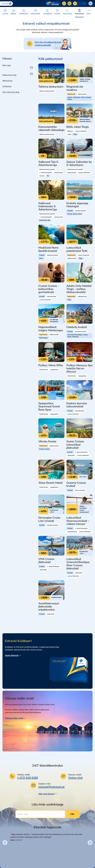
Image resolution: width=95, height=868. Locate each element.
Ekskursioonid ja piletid (47, 169)
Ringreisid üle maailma (75, 88)
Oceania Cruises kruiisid (76, 484)
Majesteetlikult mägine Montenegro (51, 329)
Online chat (75, 778)
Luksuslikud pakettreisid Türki (77, 249)
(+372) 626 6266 (28, 778)
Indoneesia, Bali (45, 220)
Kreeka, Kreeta (44, 449)
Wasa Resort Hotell (51, 483)
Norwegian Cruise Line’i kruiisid (49, 519)
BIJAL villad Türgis (78, 127)
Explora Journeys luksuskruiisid (77, 405)
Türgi (75, 134)
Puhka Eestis (44, 370)
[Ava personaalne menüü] (80, 3)
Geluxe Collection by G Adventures (79, 164)
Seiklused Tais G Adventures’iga (48, 164)
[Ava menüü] (91, 3)
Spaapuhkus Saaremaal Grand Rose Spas (49, 407)
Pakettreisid (71, 94)
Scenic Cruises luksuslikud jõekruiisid (75, 445)
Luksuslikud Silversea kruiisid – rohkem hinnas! (78, 521)
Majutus (70, 131)
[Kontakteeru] (70, 3)
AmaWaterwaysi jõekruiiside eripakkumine (49, 607)
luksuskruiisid (51, 296)
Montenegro (43, 338)
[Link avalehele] (6, 4)
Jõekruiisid (71, 455)
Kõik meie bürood (48, 794)
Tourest (42, 176)
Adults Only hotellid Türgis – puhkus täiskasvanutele (79, 289)
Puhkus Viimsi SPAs (51, 365)
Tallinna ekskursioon (51, 87)
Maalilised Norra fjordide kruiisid (48, 249)
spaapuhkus (54, 370)
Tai (48, 176)
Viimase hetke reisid (15, 718)
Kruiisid (70, 211)
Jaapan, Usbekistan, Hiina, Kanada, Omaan (79, 98)
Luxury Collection (81, 131)
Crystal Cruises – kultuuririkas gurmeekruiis (49, 289)
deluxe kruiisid (80, 490)
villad (69, 134)
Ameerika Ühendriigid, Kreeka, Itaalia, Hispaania (78, 336)
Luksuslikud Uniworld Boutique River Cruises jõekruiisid (78, 564)
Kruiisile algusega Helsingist (77, 205)
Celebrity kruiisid (77, 327)
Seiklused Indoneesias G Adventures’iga (48, 206)
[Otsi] (64, 3)
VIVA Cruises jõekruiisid (46, 561)
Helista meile (24, 775)
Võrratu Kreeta (47, 442)
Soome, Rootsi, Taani (74, 214)
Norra (41, 258)
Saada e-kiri (44, 784)
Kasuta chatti (75, 775)
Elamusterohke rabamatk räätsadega (51, 129)
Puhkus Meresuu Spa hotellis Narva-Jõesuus (79, 369)
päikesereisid (72, 258)
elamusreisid (82, 94)
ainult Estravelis (46, 173)
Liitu (72, 814)
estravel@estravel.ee (51, 787)
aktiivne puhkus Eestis (47, 91)
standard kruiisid (80, 211)
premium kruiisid (81, 331)
